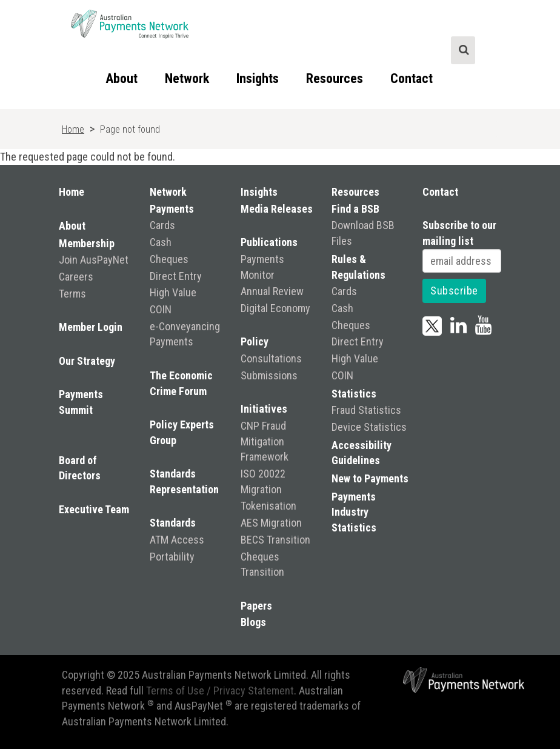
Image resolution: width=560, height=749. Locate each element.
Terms (72, 294)
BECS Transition (275, 540)
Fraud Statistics (366, 410)
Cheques (169, 259)
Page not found (130, 129)
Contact (412, 78)
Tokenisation (268, 506)
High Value (173, 292)
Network (187, 78)
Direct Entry (176, 276)
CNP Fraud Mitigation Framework (265, 441)
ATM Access (177, 540)
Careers (76, 277)
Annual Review (272, 291)
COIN (161, 309)
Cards (162, 225)
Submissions (269, 375)
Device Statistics (369, 427)
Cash (161, 242)
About (122, 78)
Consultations (271, 358)
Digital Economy (275, 308)
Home (73, 129)
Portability (172, 557)
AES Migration (271, 523)
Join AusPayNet (94, 260)
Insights (258, 78)
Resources (335, 78)
